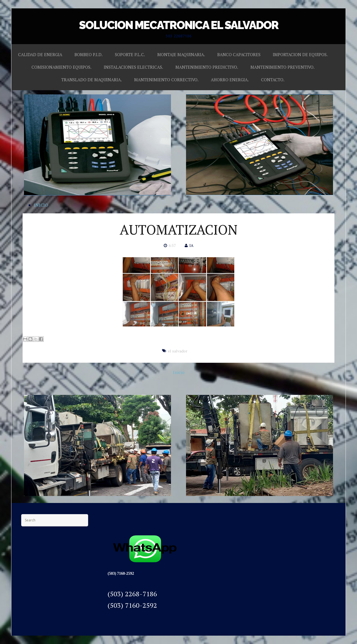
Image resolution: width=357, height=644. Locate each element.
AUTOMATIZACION (178, 230)
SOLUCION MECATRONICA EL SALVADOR (179, 25)
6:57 (172, 245)
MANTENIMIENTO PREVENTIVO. (283, 67)
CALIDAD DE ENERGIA (40, 54)
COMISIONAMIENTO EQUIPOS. (61, 67)
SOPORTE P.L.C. (130, 54)
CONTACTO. (273, 80)
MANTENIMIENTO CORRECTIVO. (166, 80)
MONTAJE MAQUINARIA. (181, 54)
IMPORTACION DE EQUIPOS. (300, 54)
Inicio (179, 372)
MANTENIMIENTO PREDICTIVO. (207, 67)
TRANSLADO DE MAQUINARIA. (92, 80)
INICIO (41, 205)
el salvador (178, 351)
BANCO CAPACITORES (239, 54)
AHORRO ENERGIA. (230, 80)
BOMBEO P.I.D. (89, 54)
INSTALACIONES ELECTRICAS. (133, 67)
